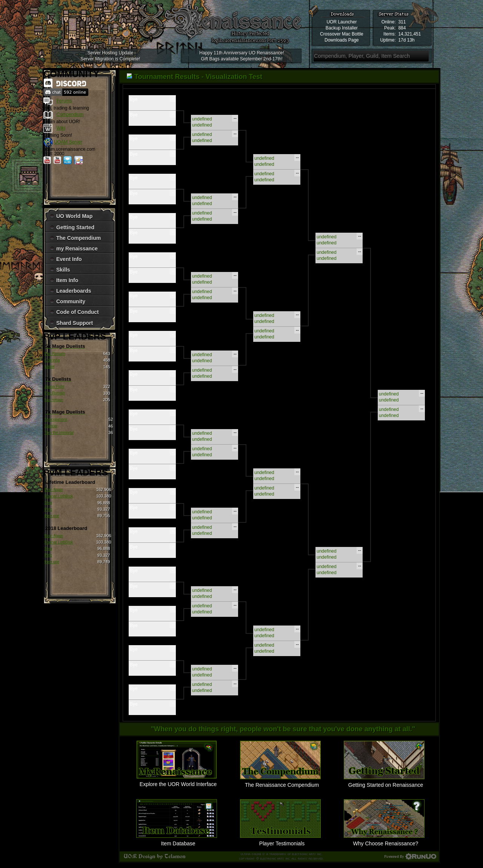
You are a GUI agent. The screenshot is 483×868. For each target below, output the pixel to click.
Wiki (61, 128)
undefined (202, 119)
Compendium (70, 114)
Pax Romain (55, 354)
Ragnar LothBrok (59, 496)
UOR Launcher (341, 22)
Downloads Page (342, 40)
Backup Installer (342, 28)
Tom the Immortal (59, 433)
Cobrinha (52, 360)
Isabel (50, 367)
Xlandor (51, 426)
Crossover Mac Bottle (342, 34)
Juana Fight (54, 387)
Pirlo (48, 509)
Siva (48, 503)
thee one (52, 516)
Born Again (54, 490)
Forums (64, 101)
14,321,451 (409, 34)
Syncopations (56, 419)
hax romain (54, 400)
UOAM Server (68, 142)
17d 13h (406, 40)
